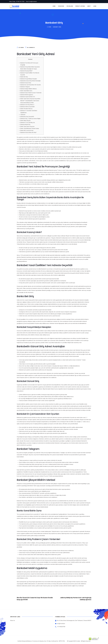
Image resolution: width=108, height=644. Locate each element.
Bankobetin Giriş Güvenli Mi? (27, 117)
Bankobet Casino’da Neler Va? (28, 97)
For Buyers (61, 6)
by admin (21, 48)
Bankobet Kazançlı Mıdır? (26, 71)
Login (95, 6)
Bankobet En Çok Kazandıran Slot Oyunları (31, 85)
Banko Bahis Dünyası (25, 121)
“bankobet (23, 115)
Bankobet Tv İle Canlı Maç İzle (28, 123)
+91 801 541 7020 (20, 2)
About (89, 6)
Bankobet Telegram (25, 87)
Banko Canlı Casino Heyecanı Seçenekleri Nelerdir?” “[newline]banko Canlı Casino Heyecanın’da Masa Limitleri (30, 101)
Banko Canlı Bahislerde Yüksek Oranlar (30, 129)
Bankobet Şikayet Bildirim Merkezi (28, 89)
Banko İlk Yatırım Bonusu (26, 109)
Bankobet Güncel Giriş (26, 83)
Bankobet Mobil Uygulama (27, 95)
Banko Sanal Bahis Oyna (26, 91)
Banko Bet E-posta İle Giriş (27, 131)
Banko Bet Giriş (24, 77)
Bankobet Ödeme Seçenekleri (27, 107)
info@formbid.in (33, 2)
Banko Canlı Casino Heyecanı (27, 127)
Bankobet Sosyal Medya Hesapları (29, 79)
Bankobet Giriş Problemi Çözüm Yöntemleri (31, 93)
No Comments (31, 48)
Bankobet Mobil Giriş (25, 125)
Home (54, 6)
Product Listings (80, 6)
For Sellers (70, 6)
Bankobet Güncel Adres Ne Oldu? (28, 133)
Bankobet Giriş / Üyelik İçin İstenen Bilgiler (30, 119)
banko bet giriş (39, 176)
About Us (13, 621)
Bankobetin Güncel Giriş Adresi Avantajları (30, 81)
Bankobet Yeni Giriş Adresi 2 (27, 105)
